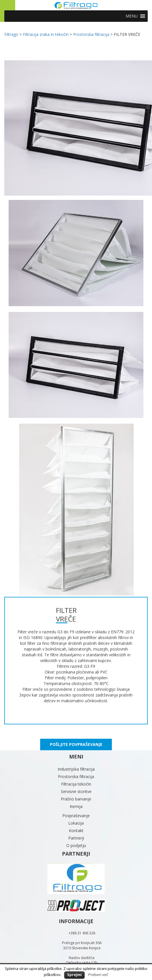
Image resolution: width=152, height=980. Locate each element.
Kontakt (76, 831)
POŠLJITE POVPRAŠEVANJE (76, 744)
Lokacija (76, 823)
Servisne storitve (76, 791)
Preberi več (98, 975)
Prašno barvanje (76, 799)
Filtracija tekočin (76, 784)
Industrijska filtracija (76, 769)
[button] (132, 16)
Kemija (76, 806)
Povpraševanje (76, 816)
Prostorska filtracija (76, 777)
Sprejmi (74, 975)
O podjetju (76, 845)
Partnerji (76, 838)
